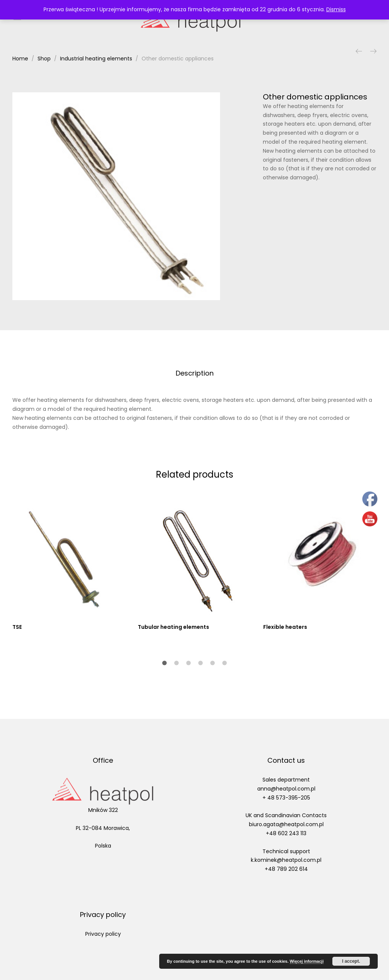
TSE (17, 627)
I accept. (351, 961)
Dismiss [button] (336, 9)
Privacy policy (103, 934)
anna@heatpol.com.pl (286, 789)
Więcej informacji (307, 961)
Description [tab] (195, 373)
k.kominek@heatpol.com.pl (286, 860)
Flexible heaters (285, 627)
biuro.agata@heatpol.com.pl (286, 824)
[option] (116, 196)
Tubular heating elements (173, 627)
